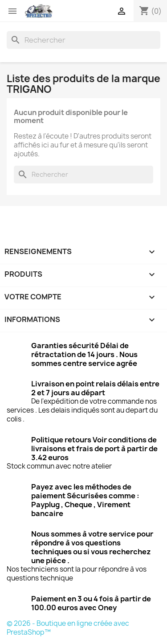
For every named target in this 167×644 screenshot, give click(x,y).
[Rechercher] (83, 40)
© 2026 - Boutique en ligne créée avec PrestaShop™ (68, 628)
